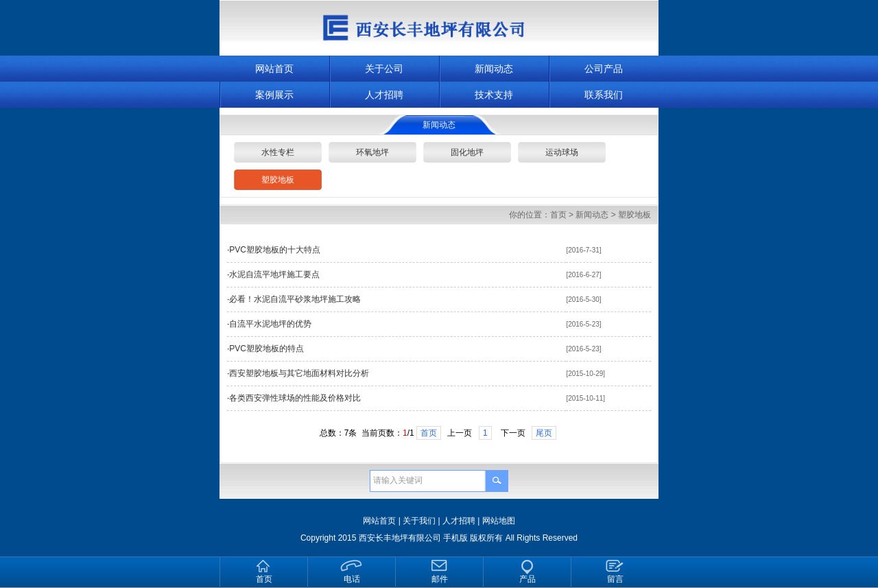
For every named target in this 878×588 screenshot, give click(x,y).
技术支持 (494, 95)
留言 (615, 579)
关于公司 (384, 69)
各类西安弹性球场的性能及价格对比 (295, 398)
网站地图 (499, 521)
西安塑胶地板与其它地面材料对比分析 (299, 373)
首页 (558, 215)
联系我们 (604, 95)
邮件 (440, 579)
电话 (352, 579)
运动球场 (562, 152)
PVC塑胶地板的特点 (266, 349)
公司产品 (604, 69)
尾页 (544, 433)
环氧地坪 (372, 152)
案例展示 (274, 95)
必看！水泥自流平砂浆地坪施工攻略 (295, 299)
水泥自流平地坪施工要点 (274, 274)
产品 (527, 579)
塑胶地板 (278, 180)
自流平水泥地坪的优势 (270, 324)
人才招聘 (384, 95)
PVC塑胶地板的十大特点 (275, 250)
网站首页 (274, 69)
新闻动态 (494, 69)
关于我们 (419, 521)
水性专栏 (278, 152)
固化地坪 (467, 152)
